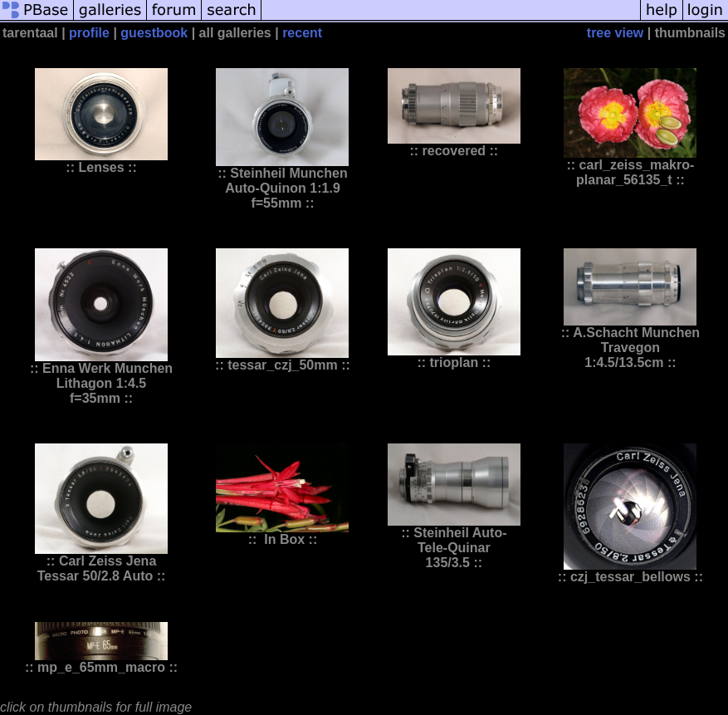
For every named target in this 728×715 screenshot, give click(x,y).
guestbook (154, 33)
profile (89, 33)
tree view (615, 33)
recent (302, 33)
